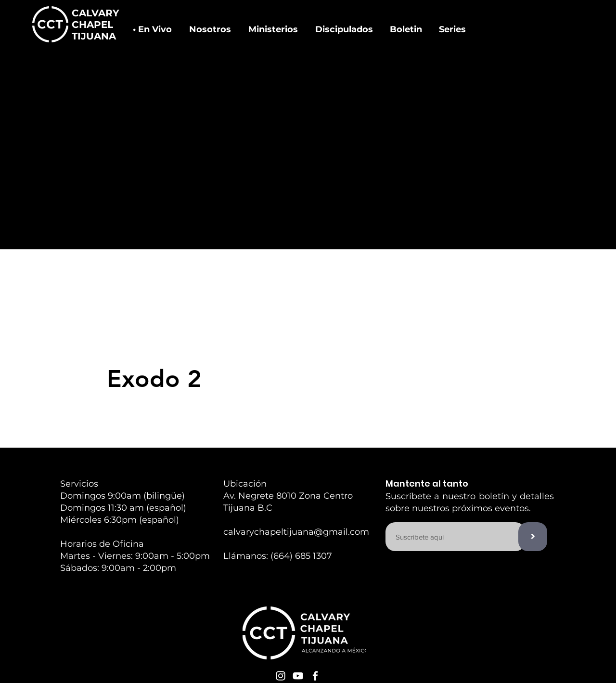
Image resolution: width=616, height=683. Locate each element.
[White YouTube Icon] (298, 676)
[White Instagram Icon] (281, 676)
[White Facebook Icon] (315, 676)
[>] (533, 537)
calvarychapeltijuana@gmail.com (296, 532)
